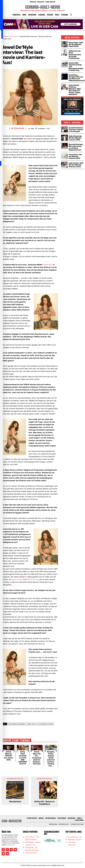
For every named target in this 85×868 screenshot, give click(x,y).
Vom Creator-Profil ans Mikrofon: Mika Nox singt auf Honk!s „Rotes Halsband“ (75, 89)
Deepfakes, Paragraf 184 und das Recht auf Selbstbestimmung (77, 77)
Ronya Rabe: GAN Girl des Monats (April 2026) (76, 44)
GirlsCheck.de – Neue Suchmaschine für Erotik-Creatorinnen (75, 54)
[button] (71, 15)
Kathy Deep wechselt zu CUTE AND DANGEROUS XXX (23, 758)
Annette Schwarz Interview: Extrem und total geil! (76, 129)
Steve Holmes (17, 579)
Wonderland (15, 802)
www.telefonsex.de (75, 837)
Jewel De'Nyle (32, 724)
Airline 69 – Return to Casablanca (44, 803)
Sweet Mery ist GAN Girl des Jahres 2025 (9, 756)
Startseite (5, 36)
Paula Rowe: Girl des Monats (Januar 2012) (75, 156)
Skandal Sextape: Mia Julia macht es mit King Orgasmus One (76, 147)
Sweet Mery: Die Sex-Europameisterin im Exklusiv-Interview (37, 758)
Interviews (14, 36)
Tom (32, 129)
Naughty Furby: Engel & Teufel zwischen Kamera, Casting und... (51, 759)
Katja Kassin (48, 265)
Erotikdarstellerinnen (17, 724)
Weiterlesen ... (11, 845)
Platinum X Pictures (46, 724)
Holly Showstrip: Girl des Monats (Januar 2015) (75, 137)
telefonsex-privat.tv (75, 839)
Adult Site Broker (31, 853)
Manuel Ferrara (32, 579)
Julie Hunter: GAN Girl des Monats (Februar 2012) (76, 164)
